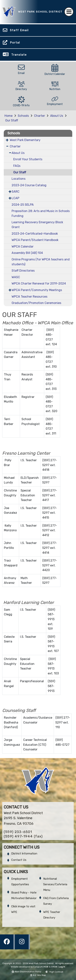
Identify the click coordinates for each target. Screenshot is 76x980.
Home (9, 116)
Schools (23, 116)
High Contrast (56, 972)
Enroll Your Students (28, 159)
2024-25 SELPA (23, 205)
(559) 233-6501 (18, 832)
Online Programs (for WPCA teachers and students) (41, 262)
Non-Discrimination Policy (26, 972)
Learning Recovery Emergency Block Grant (37, 225)
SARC (16, 192)
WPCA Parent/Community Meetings (37, 290)
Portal (15, 43)
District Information (24, 854)
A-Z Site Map (38, 975)
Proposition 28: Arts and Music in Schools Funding (41, 213)
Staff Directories (23, 271)
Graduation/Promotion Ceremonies (36, 303)
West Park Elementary (25, 140)
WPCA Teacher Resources (29, 297)
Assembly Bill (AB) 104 (27, 253)
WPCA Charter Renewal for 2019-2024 (39, 283)
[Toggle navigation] (69, 12)
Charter (39, 116)
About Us (57, 116)
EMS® (54, 967)
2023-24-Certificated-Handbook (35, 234)
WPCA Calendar (23, 246)
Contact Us (19, 860)
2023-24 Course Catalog (29, 185)
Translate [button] (19, 55)
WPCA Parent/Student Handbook (35, 240)
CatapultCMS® (41, 967)
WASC (16, 277)
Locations (19, 179)
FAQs (17, 166)
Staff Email (19, 30)
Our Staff (12, 120)
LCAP (15, 198)
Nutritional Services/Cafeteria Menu (55, 884)
